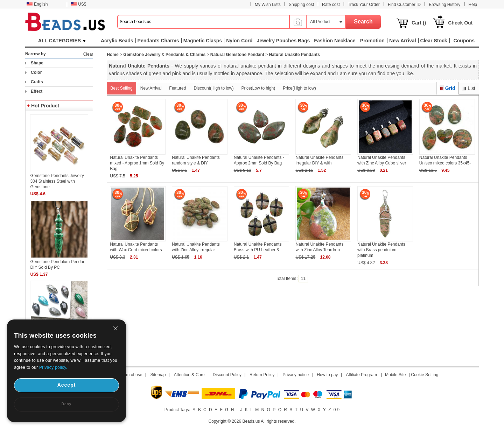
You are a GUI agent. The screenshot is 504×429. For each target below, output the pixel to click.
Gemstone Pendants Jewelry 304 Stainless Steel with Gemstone (57, 181)
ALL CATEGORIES (62, 41)
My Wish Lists (268, 5)
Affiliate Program (361, 375)
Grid (447, 88)
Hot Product (45, 106)
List (469, 88)
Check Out (460, 23)
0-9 (337, 410)
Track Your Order (364, 5)
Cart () (419, 23)
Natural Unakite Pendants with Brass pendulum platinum (381, 250)
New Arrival (151, 88)
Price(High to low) (299, 88)
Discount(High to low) (213, 88)
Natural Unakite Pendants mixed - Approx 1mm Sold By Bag (137, 163)
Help (473, 5)
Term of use (131, 375)
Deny (66, 404)
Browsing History (444, 5)
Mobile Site (395, 375)
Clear (88, 54)
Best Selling (121, 88)
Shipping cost (301, 5)
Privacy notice (296, 375)
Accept (67, 385)
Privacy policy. (53, 367)
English (37, 4)
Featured (177, 88)
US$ (79, 4)
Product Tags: (177, 410)
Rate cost (331, 5)
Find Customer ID (404, 5)
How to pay (327, 375)
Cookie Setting (425, 375)
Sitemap (158, 375)
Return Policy (262, 375)
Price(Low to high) (258, 88)
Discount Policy (227, 375)
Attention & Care (189, 375)
